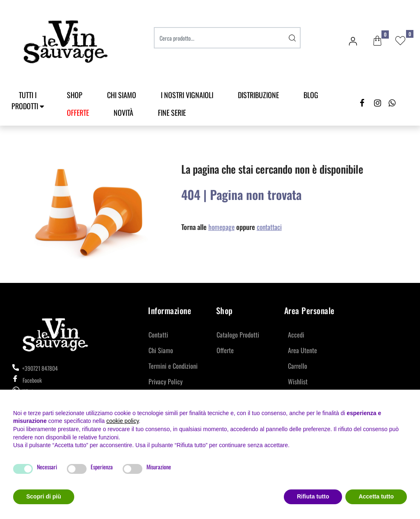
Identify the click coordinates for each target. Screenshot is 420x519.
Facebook (27, 380)
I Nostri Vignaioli (187, 95)
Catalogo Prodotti (238, 335)
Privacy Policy (165, 381)
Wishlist (298, 381)
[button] (377, 41)
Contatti (158, 335)
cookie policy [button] (122, 421)
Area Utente (302, 350)
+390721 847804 (35, 368)
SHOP (75, 95)
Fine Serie (172, 113)
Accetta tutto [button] (376, 496)
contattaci (269, 227)
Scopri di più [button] (44, 496)
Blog (311, 95)
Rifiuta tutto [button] (313, 496)
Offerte (225, 350)
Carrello (298, 366)
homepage (221, 227)
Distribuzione (258, 95)
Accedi (296, 335)
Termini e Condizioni (173, 366)
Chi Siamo (122, 95)
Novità (123, 113)
